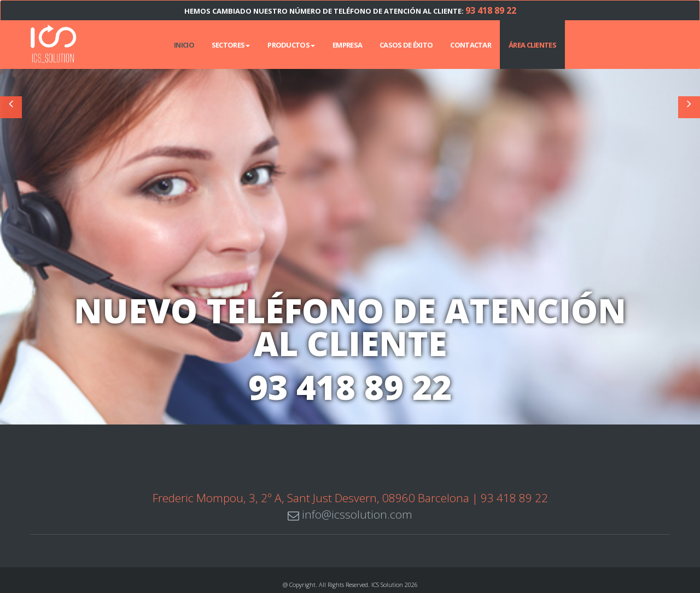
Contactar (471, 45)
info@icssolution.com (350, 514)
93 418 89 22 (491, 10)
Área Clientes (532, 45)
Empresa (347, 45)
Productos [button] (291, 45)
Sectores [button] (231, 45)
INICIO (184, 45)
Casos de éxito (406, 45)
